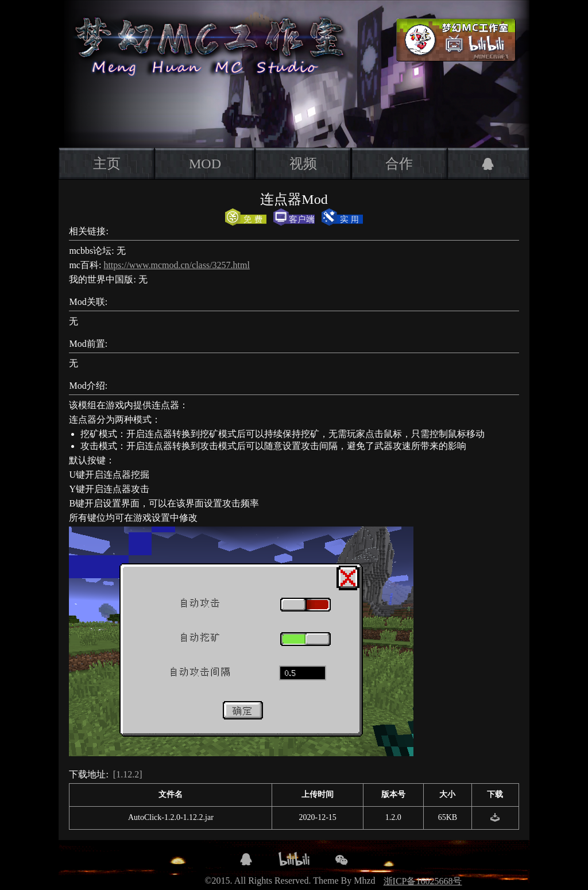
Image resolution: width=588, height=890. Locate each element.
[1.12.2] (128, 774)
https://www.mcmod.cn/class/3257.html (177, 265)
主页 (107, 164)
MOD (205, 164)
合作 (399, 164)
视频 (303, 164)
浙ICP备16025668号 (423, 881)
